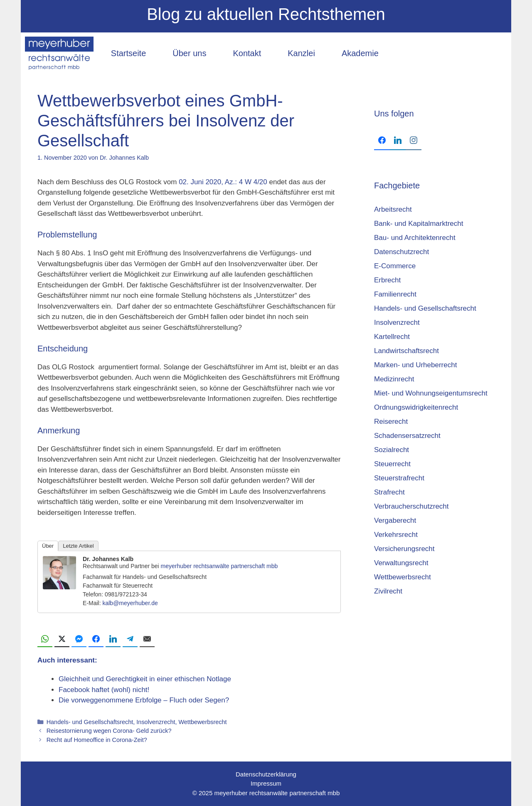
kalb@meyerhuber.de (130, 603)
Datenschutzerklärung (266, 774)
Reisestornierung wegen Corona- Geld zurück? (109, 731)
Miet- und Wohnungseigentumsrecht (431, 393)
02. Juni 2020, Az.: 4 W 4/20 (223, 182)
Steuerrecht (392, 464)
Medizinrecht (394, 379)
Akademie (360, 53)
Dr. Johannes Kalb (108, 559)
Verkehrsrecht (396, 535)
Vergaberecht (395, 520)
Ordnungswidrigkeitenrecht (416, 407)
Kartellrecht (392, 337)
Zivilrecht (388, 591)
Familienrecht (395, 294)
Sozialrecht (392, 450)
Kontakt (247, 53)
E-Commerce (395, 266)
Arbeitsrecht (393, 209)
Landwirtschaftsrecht (406, 351)
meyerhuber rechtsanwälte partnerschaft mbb (219, 566)
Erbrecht (387, 280)
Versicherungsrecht (404, 549)
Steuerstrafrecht (399, 478)
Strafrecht (389, 492)
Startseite (128, 53)
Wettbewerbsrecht (202, 722)
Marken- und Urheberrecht (415, 365)
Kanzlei (301, 53)
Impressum (266, 783)
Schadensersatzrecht (407, 436)
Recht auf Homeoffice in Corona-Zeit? (97, 740)
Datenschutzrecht (401, 252)
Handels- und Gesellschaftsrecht (90, 722)
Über (48, 546)
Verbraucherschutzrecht (411, 506)
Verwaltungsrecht (401, 563)
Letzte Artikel (78, 546)
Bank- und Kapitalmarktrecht (419, 224)
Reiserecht (391, 422)
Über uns (189, 53)
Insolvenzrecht (156, 722)
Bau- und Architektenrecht (415, 238)
